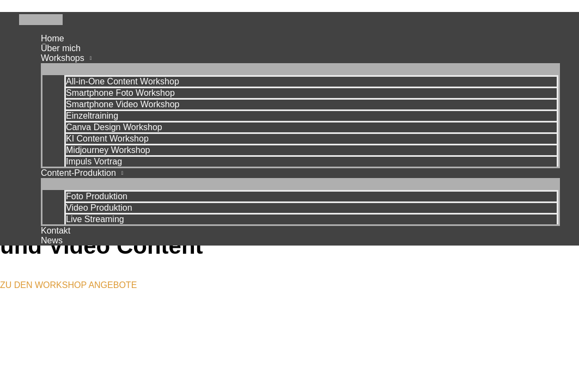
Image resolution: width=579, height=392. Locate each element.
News (52, 240)
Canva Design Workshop (114, 127)
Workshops (63, 58)
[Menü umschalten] (300, 69)
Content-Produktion (78, 173)
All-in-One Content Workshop (123, 81)
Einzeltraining (92, 116)
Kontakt (56, 231)
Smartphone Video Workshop (123, 104)
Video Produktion (99, 208)
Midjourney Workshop (108, 150)
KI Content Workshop (107, 139)
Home (53, 38)
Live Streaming (95, 219)
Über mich (61, 48)
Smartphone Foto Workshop (120, 93)
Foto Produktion (97, 196)
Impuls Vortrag (94, 161)
